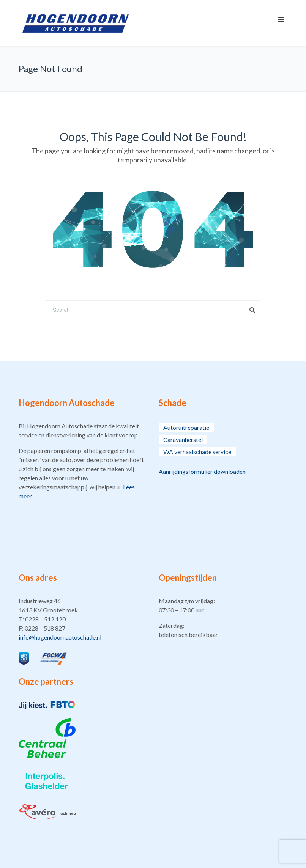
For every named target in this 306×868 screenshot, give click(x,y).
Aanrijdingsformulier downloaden (202, 471)
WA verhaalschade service (197, 452)
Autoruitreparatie (186, 427)
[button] (83, 619)
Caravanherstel (183, 440)
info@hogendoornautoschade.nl (60, 637)
